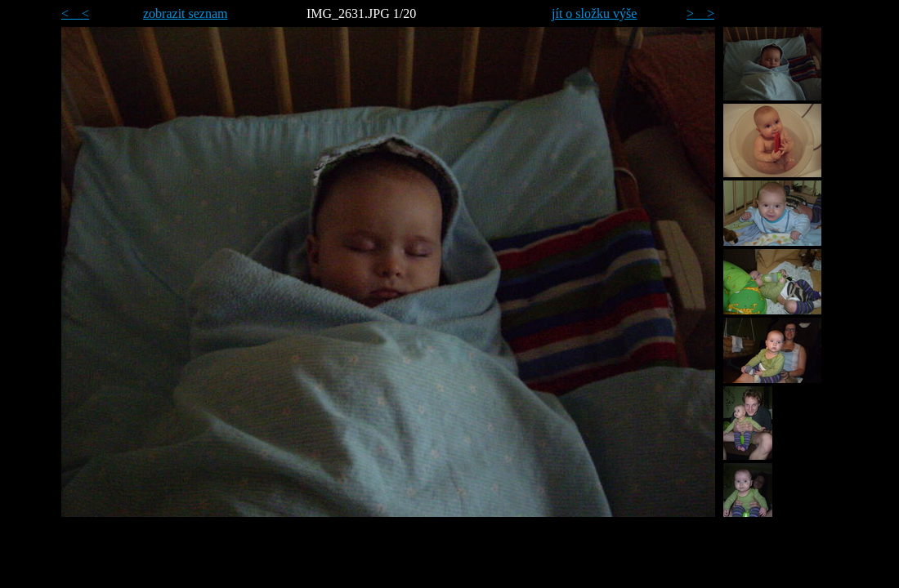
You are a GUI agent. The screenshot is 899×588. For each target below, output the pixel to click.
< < (75, 13)
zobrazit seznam (186, 13)
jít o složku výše (594, 13)
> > (700, 13)
